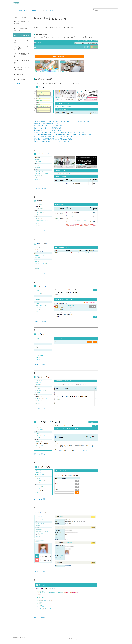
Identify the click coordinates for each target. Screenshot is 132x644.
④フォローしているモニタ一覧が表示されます (48, 128)
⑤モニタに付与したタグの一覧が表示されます (48, 130)
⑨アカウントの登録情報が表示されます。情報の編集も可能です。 (54, 139)
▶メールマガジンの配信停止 (21, 41)
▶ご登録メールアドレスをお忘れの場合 (21, 69)
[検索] (105, 10)
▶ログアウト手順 (19, 79)
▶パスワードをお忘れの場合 (21, 62)
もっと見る (16, 83)
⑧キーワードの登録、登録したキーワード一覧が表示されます (53, 137)
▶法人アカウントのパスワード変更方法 (21, 48)
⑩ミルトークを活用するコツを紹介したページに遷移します (52, 141)
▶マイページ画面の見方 (21, 35)
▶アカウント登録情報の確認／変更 (21, 30)
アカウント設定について (36, 10)
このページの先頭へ (40, 188)
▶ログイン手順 (19, 74)
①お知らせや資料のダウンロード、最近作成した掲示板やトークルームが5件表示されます (62, 121)
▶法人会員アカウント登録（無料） (21, 23)
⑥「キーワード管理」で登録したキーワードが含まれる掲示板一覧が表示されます (59, 132)
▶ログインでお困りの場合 (21, 55)
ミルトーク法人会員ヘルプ (20, 10)
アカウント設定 (49, 10)
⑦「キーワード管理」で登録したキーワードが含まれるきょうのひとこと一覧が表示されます (63, 135)
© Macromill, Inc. (74, 639)
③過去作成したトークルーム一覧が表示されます (49, 126)
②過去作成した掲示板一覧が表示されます (47, 124)
